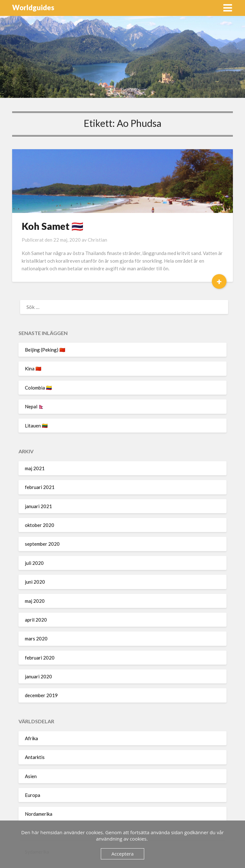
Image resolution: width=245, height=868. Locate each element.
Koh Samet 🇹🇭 (52, 226)
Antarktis (35, 757)
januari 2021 (38, 506)
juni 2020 (35, 582)
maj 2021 (35, 468)
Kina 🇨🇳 (33, 368)
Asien (31, 776)
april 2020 (36, 620)
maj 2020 (35, 601)
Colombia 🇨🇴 (38, 388)
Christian (97, 240)
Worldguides (33, 7)
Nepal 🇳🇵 (35, 406)
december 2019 (41, 695)
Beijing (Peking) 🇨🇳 (45, 350)
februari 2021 (40, 487)
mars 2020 (36, 638)
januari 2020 (38, 676)
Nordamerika (39, 814)
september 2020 (42, 544)
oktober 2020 (40, 525)
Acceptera (122, 854)
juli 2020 (34, 563)
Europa (33, 795)
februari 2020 (40, 658)
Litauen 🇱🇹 (36, 426)
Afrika (31, 738)
